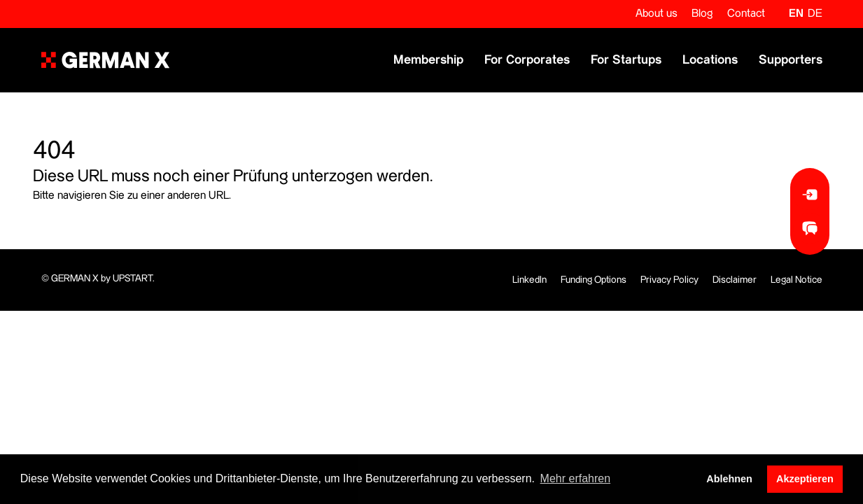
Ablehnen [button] (729, 479)
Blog (702, 14)
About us (657, 14)
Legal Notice (797, 280)
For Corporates (527, 60)
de (815, 14)
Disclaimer (735, 280)
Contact (746, 14)
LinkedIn (529, 280)
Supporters (791, 60)
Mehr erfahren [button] (576, 478)
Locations (710, 60)
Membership (428, 60)
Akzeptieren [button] (805, 479)
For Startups (626, 60)
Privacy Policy (669, 280)
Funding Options (594, 280)
